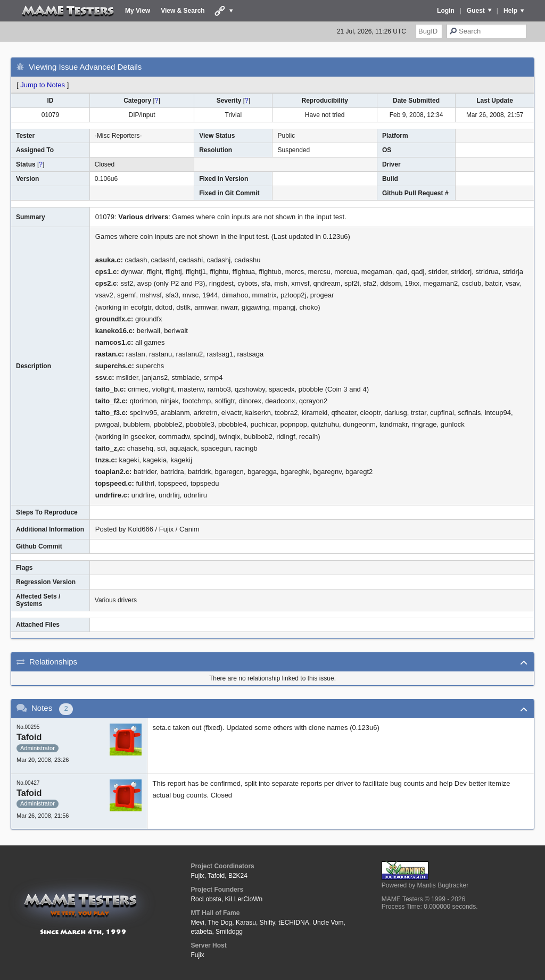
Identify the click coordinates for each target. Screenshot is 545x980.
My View (138, 11)
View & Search (183, 11)
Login (446, 11)
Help (510, 11)
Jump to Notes (43, 85)
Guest (476, 11)
